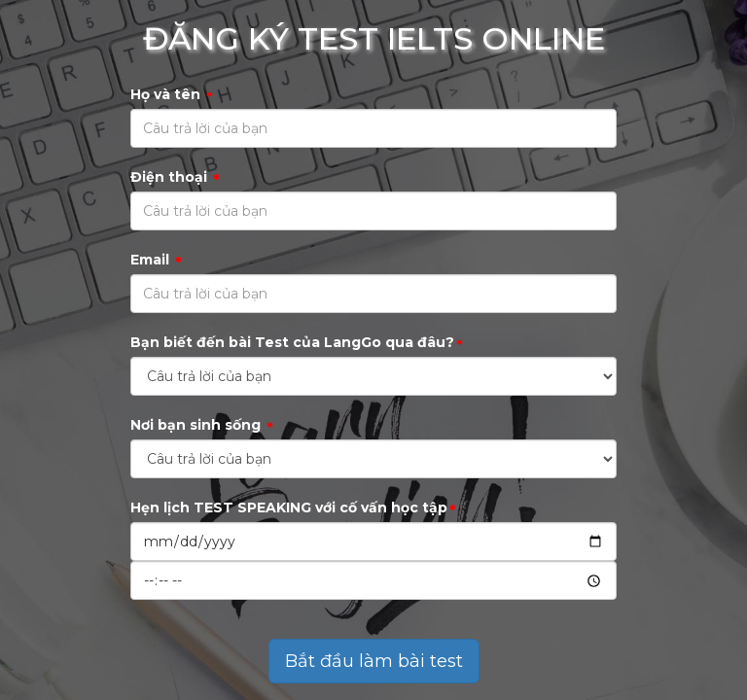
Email (156, 260)
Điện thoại (175, 177)
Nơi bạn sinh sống (202, 425)
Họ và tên (172, 95)
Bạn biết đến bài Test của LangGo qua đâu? (297, 343)
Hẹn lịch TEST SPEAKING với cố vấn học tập (293, 508)
